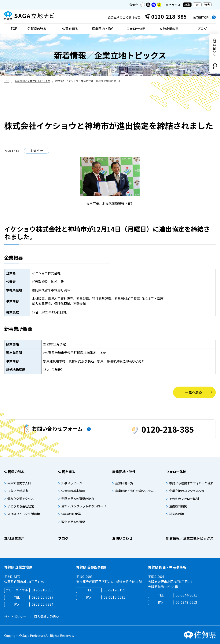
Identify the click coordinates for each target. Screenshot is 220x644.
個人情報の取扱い (47, 617)
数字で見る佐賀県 (73, 522)
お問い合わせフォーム (53, 429)
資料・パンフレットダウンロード (84, 506)
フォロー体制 (136, 29)
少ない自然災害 (18, 491)
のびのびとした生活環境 (24, 514)
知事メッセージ (72, 483)
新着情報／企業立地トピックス (32, 81)
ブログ (202, 29)
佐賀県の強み (37, 29)
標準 (187, 5)
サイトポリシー (15, 617)
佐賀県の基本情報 (73, 491)
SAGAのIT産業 (71, 514)
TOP (14, 29)
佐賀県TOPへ (202, 17)
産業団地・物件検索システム (135, 491)
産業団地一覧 (124, 483)
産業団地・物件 (103, 29)
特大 (207, 5)
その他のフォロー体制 (184, 499)
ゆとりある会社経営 (21, 506)
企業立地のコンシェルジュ (187, 491)
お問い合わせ (214, 46)
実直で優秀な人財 (19, 483)
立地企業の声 (169, 29)
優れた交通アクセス (21, 499)
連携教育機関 (178, 506)
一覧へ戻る (194, 392)
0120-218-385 (163, 429)
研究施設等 (177, 514)
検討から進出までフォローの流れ (191, 483)
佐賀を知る (70, 29)
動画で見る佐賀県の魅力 (78, 499)
